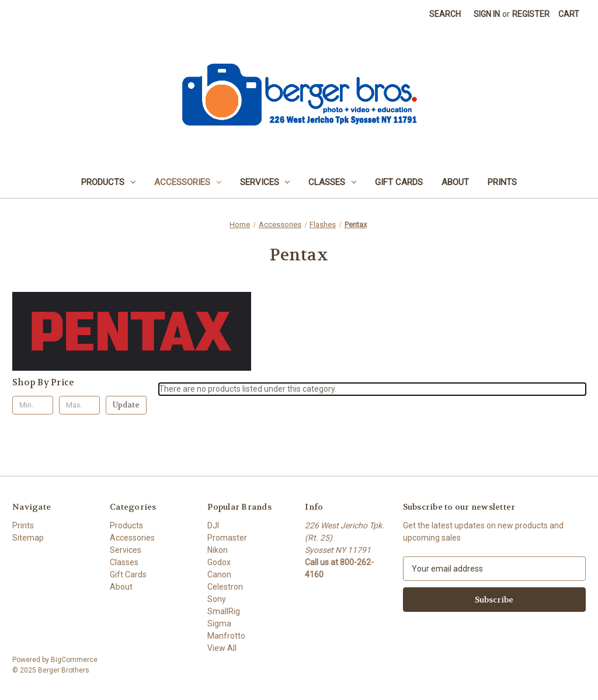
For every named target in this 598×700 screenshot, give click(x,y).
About (455, 182)
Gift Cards (399, 182)
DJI (213, 525)
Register (531, 14)
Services (265, 182)
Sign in (487, 14)
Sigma (219, 624)
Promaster (227, 538)
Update (126, 405)
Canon (219, 574)
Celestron (225, 587)
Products (108, 182)
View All (222, 648)
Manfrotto (226, 636)
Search (445, 14)
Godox (219, 562)
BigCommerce (74, 660)
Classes (332, 182)
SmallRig (224, 611)
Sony (217, 599)
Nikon (218, 550)
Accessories (188, 182)
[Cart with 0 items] (569, 14)
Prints (502, 182)
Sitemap (28, 538)
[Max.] (79, 405)
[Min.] (33, 405)
